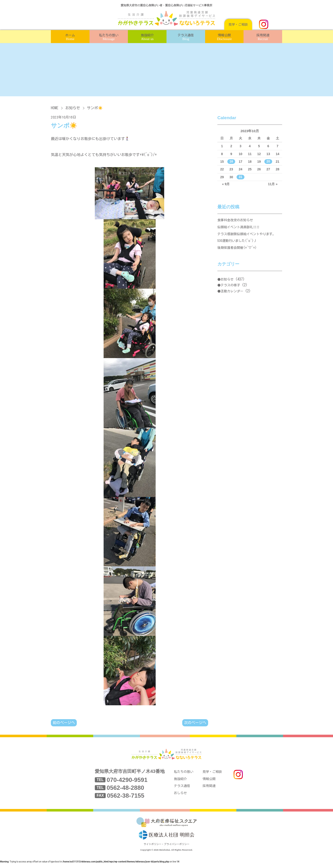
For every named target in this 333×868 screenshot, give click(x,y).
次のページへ (195, 723)
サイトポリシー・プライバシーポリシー (166, 849)
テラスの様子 (230, 290)
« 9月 (226, 184)
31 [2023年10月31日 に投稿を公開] (240, 177)
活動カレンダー (232, 296)
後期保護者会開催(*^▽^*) (239, 252)
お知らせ (73, 108)
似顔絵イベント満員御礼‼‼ (240, 229)
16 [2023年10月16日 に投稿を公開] (231, 162)
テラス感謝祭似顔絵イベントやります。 (249, 236)
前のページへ (64, 723)
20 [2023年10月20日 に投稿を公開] (268, 162)
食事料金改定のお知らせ (236, 221)
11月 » (273, 184)
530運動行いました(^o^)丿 (239, 244)
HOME (55, 108)
